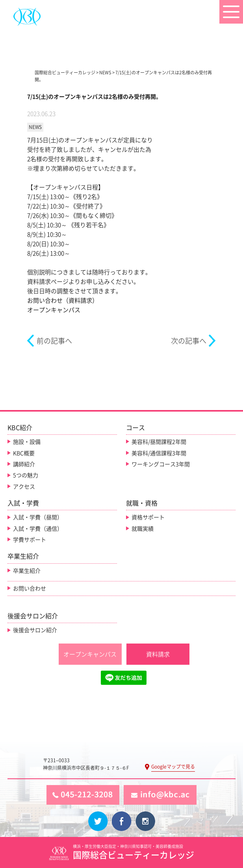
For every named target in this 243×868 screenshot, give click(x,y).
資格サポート (148, 517)
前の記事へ (54, 341)
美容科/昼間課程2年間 (159, 442)
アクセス (24, 487)
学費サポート (30, 540)
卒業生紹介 (27, 571)
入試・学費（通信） (38, 529)
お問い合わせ (30, 588)
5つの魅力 (26, 475)
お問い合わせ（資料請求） (63, 301)
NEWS (35, 127)
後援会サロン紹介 (35, 630)
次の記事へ (189, 341)
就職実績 (143, 529)
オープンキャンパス (54, 310)
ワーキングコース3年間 (161, 464)
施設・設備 (27, 442)
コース (135, 428)
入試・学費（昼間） (38, 517)
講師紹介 (24, 464)
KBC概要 (24, 453)
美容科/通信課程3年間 (159, 453)
